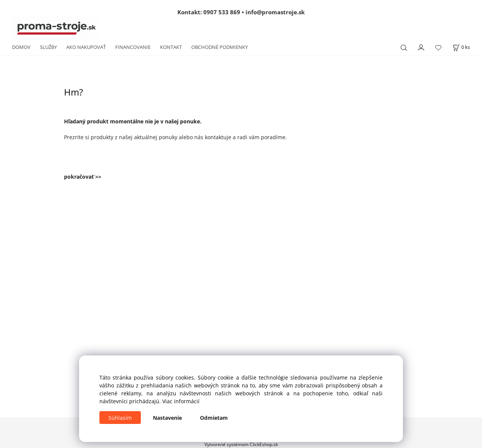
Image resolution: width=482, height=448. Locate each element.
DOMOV (21, 47)
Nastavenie (167, 418)
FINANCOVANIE (133, 47)
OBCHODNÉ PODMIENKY (220, 47)
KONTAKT (171, 47)
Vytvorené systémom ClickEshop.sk (241, 444)
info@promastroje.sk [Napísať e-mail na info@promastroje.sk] (275, 12)
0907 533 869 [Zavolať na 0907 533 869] (222, 12)
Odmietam (214, 418)
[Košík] (461, 47)
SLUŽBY (48, 47)
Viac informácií (181, 401)
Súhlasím (120, 418)
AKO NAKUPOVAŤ (86, 47)
